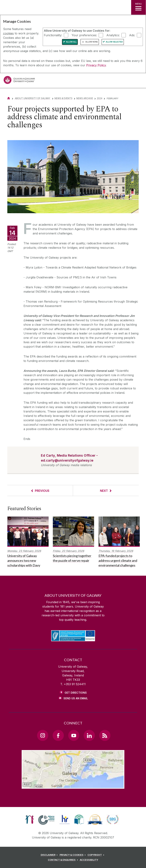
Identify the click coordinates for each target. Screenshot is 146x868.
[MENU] (138, 7)
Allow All (71, 42)
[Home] (9, 98)
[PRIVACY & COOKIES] (73, 855)
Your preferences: (84, 35)
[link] (30, 819)
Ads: (132, 35)
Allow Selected (114, 42)
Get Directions (76, 693)
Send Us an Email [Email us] (76, 698)
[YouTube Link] (74, 735)
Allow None (92, 42)
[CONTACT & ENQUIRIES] (63, 860)
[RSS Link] (105, 735)
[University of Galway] (19, 81)
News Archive (85, 98)
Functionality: (53, 35)
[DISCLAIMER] (50, 855)
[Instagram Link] (43, 735)
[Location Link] (73, 786)
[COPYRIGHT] (96, 855)
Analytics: (113, 35)
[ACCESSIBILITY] (89, 860)
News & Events (63, 98)
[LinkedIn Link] (89, 735)
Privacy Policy (96, 65)
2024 (100, 98)
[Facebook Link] (58, 735)
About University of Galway (33, 98)
